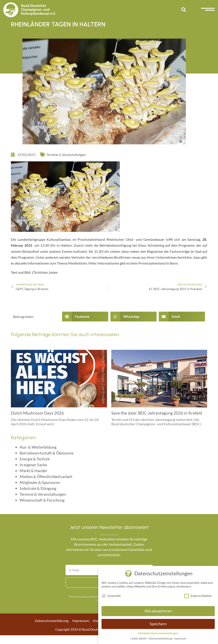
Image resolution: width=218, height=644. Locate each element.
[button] (184, 10)
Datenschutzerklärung (52, 621)
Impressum (81, 621)
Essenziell (111, 596)
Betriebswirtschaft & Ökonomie (47, 453)
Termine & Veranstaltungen (66, 155)
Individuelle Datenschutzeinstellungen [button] (158, 633)
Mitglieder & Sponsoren (40, 482)
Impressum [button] (180, 639)
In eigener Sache (33, 465)
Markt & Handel (33, 471)
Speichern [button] (158, 624)
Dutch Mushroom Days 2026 (37, 413)
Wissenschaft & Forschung (42, 500)
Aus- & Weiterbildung (38, 447)
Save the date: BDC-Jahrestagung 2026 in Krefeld (157, 413)
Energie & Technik (35, 459)
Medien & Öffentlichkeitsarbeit (46, 477)
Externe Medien (198, 596)
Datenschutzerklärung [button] (161, 639)
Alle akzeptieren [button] (158, 611)
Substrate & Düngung (38, 488)
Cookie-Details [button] (139, 639)
